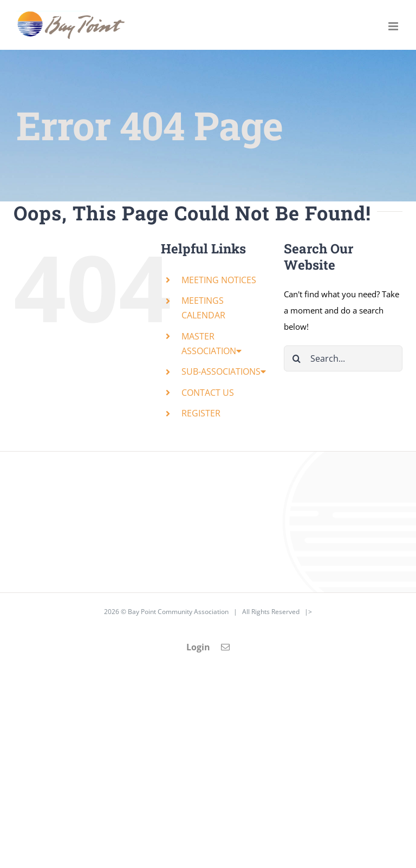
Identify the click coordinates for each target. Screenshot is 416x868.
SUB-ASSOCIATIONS (224, 371)
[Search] (297, 358)
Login (198, 647)
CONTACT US (208, 393)
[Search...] (343, 358)
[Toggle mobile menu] (394, 26)
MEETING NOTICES (219, 280)
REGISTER (201, 413)
